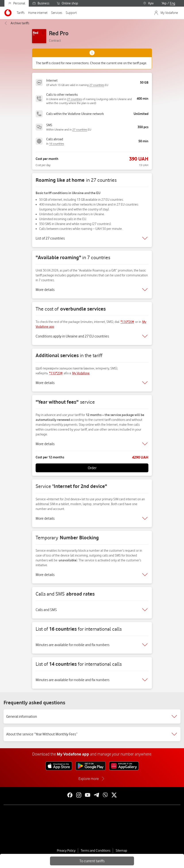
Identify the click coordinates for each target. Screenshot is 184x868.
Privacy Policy (66, 851)
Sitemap (121, 851)
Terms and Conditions (96, 851)
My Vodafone (81, 373)
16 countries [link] (57, 144)
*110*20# (127, 322)
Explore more (89, 779)
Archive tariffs (16, 23)
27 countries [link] (97, 85)
